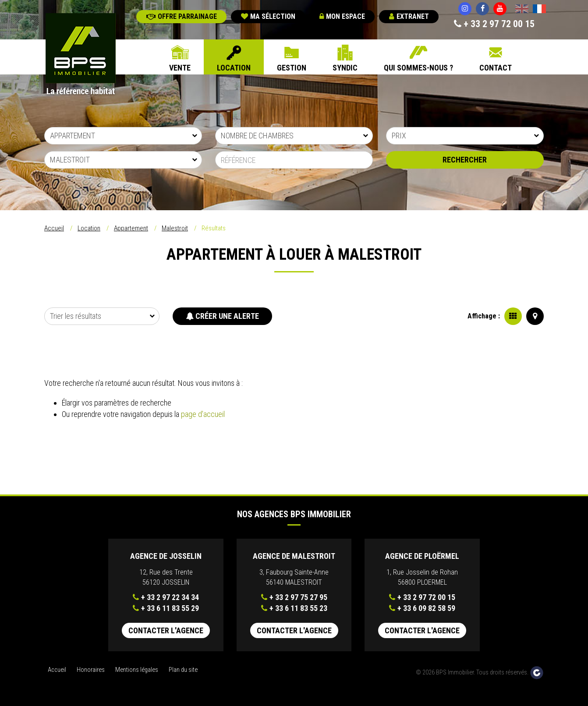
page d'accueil (203, 414)
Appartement (131, 228)
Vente (180, 68)
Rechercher (465, 160)
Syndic (345, 68)
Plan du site (183, 670)
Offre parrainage (182, 16)
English (522, 10)
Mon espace (342, 16)
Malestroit (175, 228)
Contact (496, 68)
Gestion (292, 68)
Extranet (409, 16)
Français (539, 10)
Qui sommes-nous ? (418, 68)
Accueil (54, 228)
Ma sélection (268, 16)
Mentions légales (137, 670)
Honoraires (91, 670)
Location (234, 68)
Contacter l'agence (166, 630)
